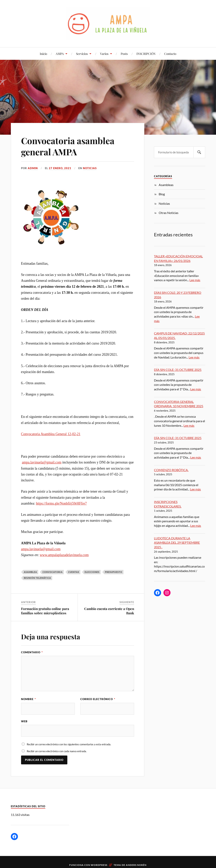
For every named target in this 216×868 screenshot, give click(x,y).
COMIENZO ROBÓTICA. (171, 470)
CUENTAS (74, 572)
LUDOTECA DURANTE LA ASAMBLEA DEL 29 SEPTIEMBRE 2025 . (177, 543)
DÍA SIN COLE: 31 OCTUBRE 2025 (178, 370)
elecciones (92, 572)
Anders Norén (136, 865)
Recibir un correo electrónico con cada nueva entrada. (57, 751)
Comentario (32, 652)
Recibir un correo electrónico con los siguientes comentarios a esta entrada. (69, 744)
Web (24, 721)
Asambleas (166, 185)
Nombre (28, 699)
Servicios (82, 54)
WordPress (99, 865)
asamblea (30, 572)
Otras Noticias (169, 213)
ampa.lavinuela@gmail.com (42, 462)
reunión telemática (37, 578)
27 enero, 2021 (60, 168)
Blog (162, 194)
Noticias (90, 168)
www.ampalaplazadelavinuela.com (64, 555)
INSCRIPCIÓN (146, 54)
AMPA (60, 54)
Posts (124, 54)
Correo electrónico (98, 699)
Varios (104, 54)
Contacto (170, 54)
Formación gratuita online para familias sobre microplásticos (45, 611)
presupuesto (114, 572)
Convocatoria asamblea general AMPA (68, 146)
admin (33, 168)
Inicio (43, 54)
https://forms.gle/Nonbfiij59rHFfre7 (61, 503)
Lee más (195, 280)
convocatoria (53, 572)
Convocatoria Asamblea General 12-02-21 (51, 434)
